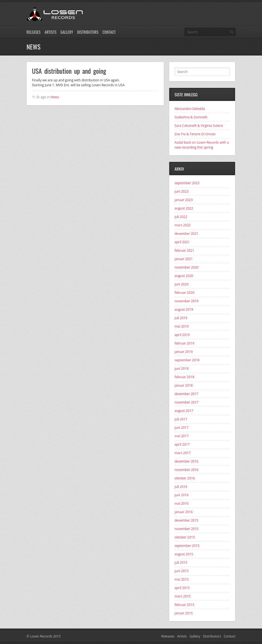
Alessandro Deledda (190, 109)
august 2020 (184, 276)
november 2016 (187, 470)
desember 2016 (187, 461)
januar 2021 (184, 259)
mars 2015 (183, 596)
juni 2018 (182, 369)
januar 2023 (184, 200)
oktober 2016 (185, 478)
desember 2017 (187, 394)
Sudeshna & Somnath (191, 117)
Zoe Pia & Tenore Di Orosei (195, 134)
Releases (34, 32)
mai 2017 (182, 436)
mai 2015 (182, 579)
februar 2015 (185, 605)
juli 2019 (181, 318)
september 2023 (187, 183)
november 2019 (187, 301)
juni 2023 (182, 191)
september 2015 (187, 546)
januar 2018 (184, 385)
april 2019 (182, 335)
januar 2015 (184, 613)
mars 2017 (183, 453)
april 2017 (182, 444)
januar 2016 (184, 512)
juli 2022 (181, 217)
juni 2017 (182, 428)
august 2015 (184, 554)
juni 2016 (182, 495)
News (55, 97)
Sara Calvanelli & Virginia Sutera (199, 126)
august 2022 (184, 208)
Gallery (67, 32)
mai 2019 (182, 326)
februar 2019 (185, 343)
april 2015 (182, 588)
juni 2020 (182, 284)
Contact (109, 32)
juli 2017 (181, 419)
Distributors (88, 32)
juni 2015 (182, 571)
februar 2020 (185, 293)
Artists (50, 32)
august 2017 (184, 411)
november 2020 (187, 267)
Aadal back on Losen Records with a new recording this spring (202, 145)
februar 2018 (185, 377)
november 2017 (187, 402)
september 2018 (187, 360)
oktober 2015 (185, 537)
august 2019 (184, 309)
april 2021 (182, 242)
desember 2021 (187, 234)
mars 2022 (183, 225)
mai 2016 (182, 503)
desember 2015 (187, 520)
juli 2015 (181, 563)
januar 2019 (184, 352)
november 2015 (187, 529)
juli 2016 (181, 487)
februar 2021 (185, 250)
